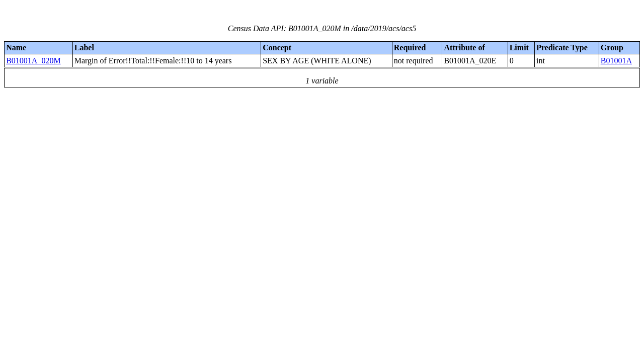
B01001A (616, 61)
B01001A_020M (33, 61)
